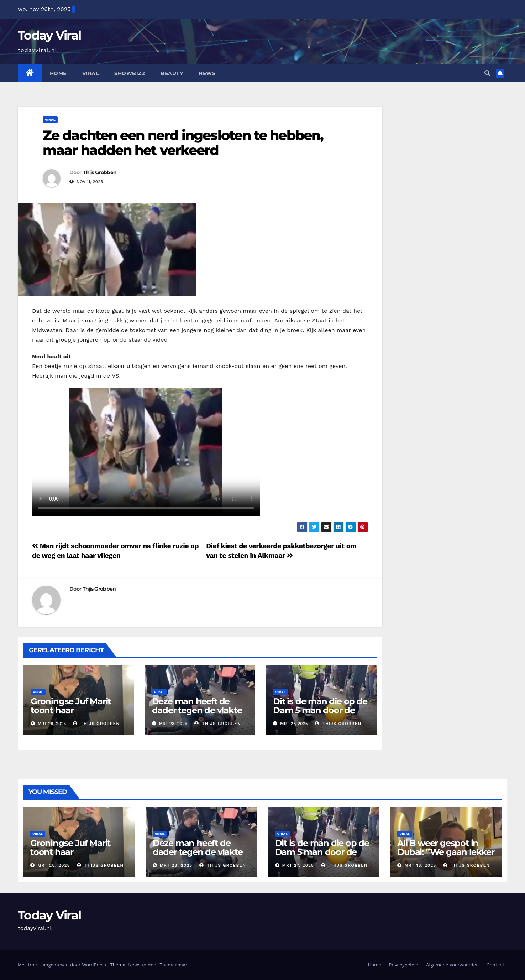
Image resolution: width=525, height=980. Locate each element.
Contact (495, 965)
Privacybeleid (403, 965)
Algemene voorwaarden (452, 965)
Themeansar (173, 965)
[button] (487, 73)
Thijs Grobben (100, 172)
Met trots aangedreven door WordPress (63, 965)
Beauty (172, 73)
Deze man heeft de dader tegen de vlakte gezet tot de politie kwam (197, 715)
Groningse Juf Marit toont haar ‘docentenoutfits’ (71, 710)
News (207, 73)
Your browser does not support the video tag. (146, 452)
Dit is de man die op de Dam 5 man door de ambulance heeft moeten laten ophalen (320, 715)
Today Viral (49, 35)
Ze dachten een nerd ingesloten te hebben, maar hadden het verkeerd (183, 143)
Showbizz (130, 73)
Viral (91, 73)
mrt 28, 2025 (54, 865)
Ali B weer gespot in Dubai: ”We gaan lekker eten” (446, 852)
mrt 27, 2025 (298, 865)
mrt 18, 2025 (420, 865)
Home (58, 73)
